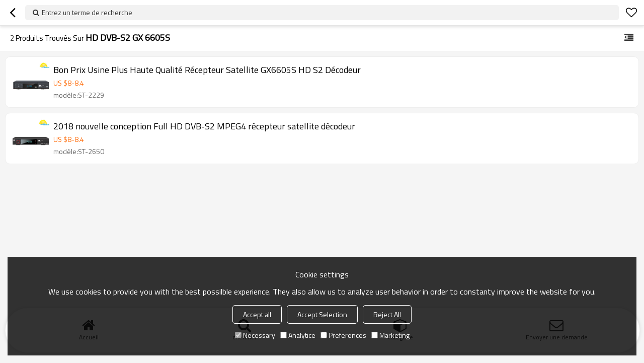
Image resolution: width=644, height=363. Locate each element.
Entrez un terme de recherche (87, 12)
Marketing (390, 335)
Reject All (387, 314)
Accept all (257, 314)
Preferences (343, 335)
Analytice (298, 335)
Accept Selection (322, 314)
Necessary (255, 335)
